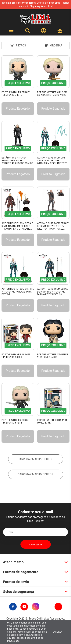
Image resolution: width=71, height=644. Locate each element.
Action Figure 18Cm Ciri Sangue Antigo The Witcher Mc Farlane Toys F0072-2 (52, 161)
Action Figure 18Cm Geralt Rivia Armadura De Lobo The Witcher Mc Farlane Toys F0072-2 (17, 226)
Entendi (57, 632)
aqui (39, 6)
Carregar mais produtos (35, 459)
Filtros (18, 45)
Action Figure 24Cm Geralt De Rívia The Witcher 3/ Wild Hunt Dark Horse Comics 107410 (53, 226)
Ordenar (53, 45)
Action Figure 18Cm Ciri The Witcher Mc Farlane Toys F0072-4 (18, 292)
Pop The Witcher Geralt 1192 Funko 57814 (16, 421)
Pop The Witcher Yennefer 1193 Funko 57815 (53, 356)
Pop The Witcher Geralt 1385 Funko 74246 (16, 94)
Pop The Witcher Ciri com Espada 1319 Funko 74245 (52, 94)
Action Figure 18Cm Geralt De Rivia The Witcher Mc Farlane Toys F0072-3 (53, 292)
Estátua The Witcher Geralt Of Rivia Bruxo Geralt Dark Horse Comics (17, 160)
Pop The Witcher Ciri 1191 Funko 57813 (52, 421)
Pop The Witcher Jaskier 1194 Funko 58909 (16, 356)
